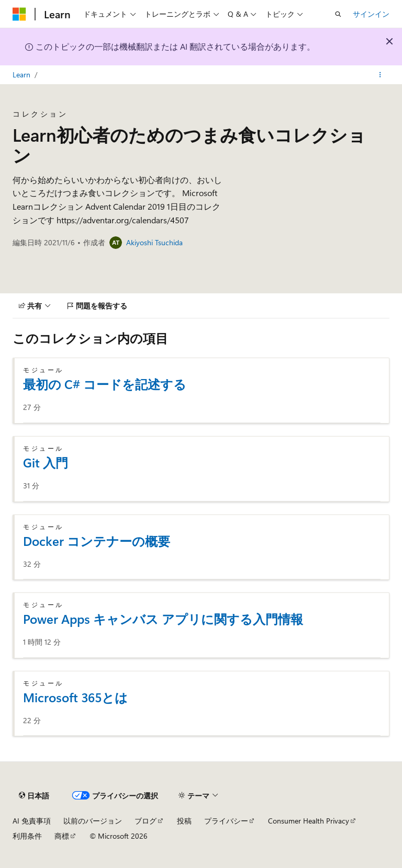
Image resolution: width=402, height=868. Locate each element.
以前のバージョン (93, 821)
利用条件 (27, 836)
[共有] (35, 306)
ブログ (146, 821)
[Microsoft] (19, 14)
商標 (62, 836)
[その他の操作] (380, 75)
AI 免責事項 (32, 821)
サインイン (371, 14)
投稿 (184, 821)
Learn (21, 75)
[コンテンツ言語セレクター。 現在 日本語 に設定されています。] (34, 795)
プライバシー (226, 821)
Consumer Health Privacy (309, 821)
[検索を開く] (338, 14)
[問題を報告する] (97, 306)
